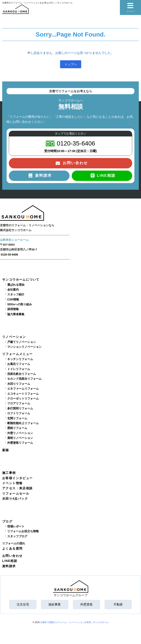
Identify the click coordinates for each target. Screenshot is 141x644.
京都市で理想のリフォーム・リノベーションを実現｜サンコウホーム (74, 622)
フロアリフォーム (19, 403)
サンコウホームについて (21, 280)
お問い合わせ (12, 556)
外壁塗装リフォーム (20, 443)
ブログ (7, 521)
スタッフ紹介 (16, 294)
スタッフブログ (17, 536)
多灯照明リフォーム (20, 408)
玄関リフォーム (17, 418)
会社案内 (13, 290)
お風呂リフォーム (19, 364)
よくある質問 (12, 548)
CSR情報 (13, 300)
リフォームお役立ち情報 (23, 531)
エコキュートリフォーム (23, 394)
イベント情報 (12, 483)
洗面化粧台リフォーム (22, 374)
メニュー (130, 7)
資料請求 (9, 566)
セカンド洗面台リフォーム (24, 379)
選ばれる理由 (16, 285)
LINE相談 (10, 561)
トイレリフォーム (19, 369)
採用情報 (13, 309)
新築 (6, 450)
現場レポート (16, 526)
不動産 (118, 604)
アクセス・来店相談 (17, 488)
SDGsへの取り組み (20, 304)
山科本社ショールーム (14, 240)
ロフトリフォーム (19, 413)
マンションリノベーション (24, 347)
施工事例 (9, 473)
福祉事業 (55, 604)
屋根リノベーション (20, 438)
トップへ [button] (71, 64)
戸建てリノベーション (22, 342)
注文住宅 (23, 604)
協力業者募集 (16, 314)
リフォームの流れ (14, 543)
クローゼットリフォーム (23, 399)
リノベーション (14, 337)
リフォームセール (16, 493)
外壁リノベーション (20, 433)
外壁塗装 (86, 604)
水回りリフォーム (19, 384)
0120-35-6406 (9, 255)
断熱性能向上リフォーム (23, 423)
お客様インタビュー (17, 478)
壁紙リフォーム (17, 428)
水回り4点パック (15, 499)
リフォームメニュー (17, 354)
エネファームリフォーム (23, 389)
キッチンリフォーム (20, 359)
